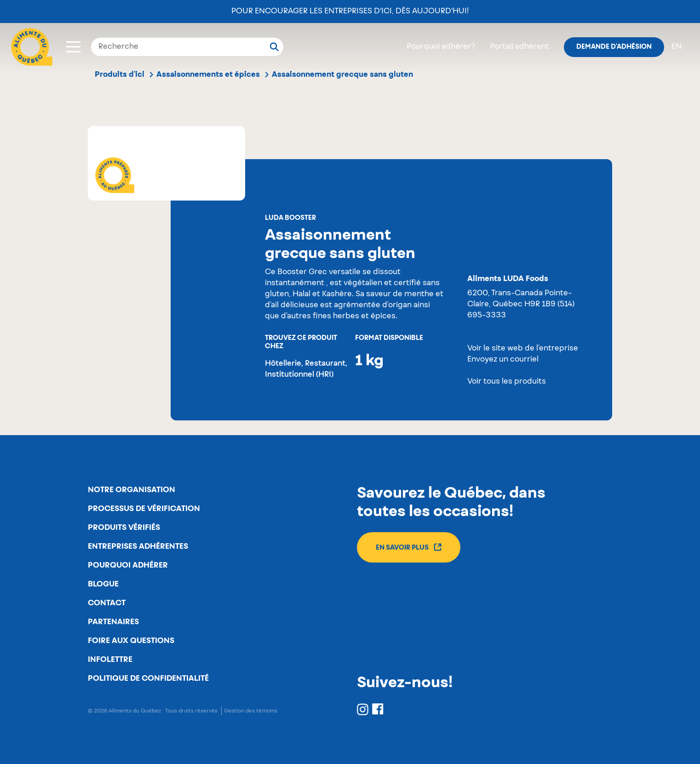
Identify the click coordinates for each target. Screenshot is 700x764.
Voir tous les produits (507, 382)
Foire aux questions (131, 641)
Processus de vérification (144, 509)
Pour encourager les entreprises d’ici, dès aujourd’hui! (350, 11)
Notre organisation (132, 490)
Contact (107, 603)
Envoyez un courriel (503, 360)
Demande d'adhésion (614, 47)
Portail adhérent (519, 47)
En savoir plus (409, 547)
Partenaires (113, 622)
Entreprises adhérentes (138, 546)
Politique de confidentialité (148, 678)
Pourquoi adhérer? (441, 47)
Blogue (103, 584)
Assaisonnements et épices (208, 75)
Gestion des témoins (251, 711)
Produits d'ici (120, 75)
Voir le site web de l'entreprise (523, 349)
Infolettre (110, 660)
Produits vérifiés (124, 528)
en (677, 47)
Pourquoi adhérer (128, 565)
